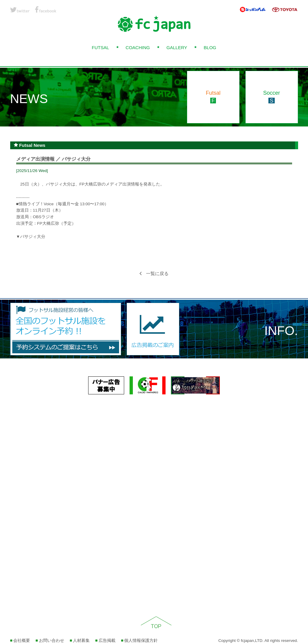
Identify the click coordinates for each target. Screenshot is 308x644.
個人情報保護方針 (140, 641)
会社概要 (20, 641)
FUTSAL (100, 47)
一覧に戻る (154, 273)
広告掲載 (105, 641)
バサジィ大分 (33, 237)
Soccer (271, 97)
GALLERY (177, 47)
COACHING (138, 47)
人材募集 (80, 641)
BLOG (210, 47)
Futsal (213, 97)
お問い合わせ (50, 641)
